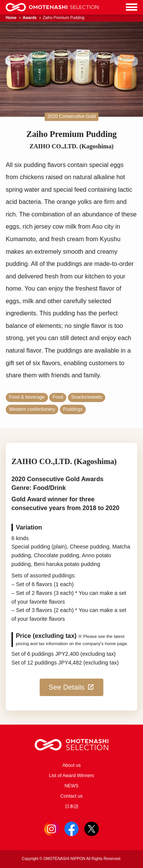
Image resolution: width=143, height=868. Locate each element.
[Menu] (132, 7)
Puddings (73, 409)
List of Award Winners (72, 776)
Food (58, 397)
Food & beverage (27, 397)
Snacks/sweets (86, 397)
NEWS (71, 786)
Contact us (71, 796)
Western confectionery (32, 409)
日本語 (72, 806)
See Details (71, 687)
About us (71, 765)
